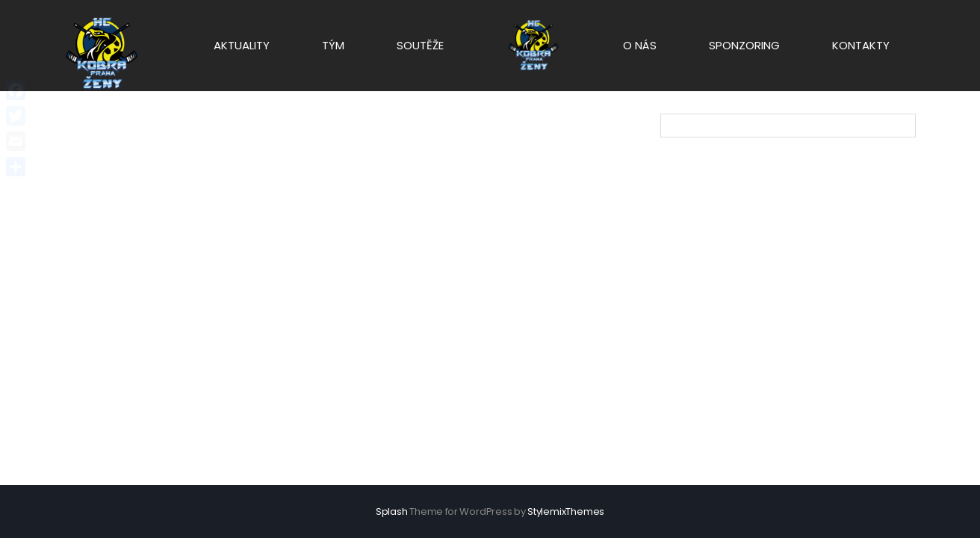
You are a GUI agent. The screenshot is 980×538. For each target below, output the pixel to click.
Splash (392, 511)
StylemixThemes (566, 511)
